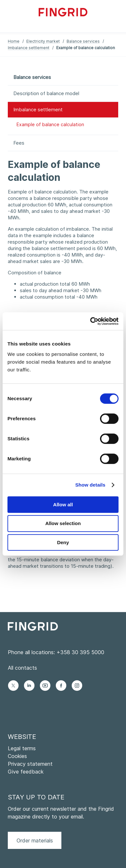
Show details (90, 485)
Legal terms (22, 748)
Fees (19, 143)
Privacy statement (30, 764)
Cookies (17, 756)
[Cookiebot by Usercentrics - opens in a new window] (90, 321)
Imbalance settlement (29, 48)
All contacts (22, 668)
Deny (63, 542)
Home (14, 41)
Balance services (83, 41)
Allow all (63, 505)
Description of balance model (46, 93)
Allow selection (63, 523)
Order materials (35, 841)
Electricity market (43, 41)
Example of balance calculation (50, 124)
